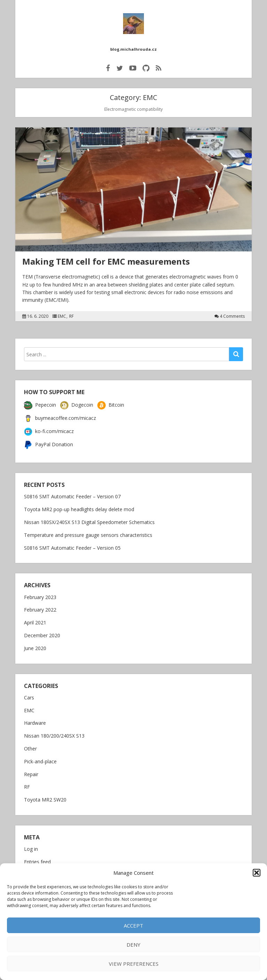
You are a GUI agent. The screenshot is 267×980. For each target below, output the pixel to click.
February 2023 (40, 594)
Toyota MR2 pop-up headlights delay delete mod (79, 506)
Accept (133, 925)
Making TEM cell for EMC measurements (106, 258)
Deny (133, 945)
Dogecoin (77, 402)
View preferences (134, 964)
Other (30, 746)
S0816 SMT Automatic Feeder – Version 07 (72, 493)
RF (71, 313)
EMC (62, 313)
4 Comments (232, 313)
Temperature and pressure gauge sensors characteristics (88, 532)
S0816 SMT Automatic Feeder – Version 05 (72, 545)
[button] (257, 873)
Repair (31, 771)
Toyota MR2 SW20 (45, 797)
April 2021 (35, 620)
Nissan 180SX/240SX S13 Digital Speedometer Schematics (89, 519)
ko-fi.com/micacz (49, 428)
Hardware (35, 720)
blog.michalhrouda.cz (134, 46)
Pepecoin (40, 402)
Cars (29, 695)
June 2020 (35, 645)
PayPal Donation (48, 441)
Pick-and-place (40, 759)
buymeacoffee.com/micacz (60, 415)
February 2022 (40, 607)
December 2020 (42, 633)
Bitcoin (111, 402)
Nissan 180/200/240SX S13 (54, 733)
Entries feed (37, 859)
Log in (31, 846)
